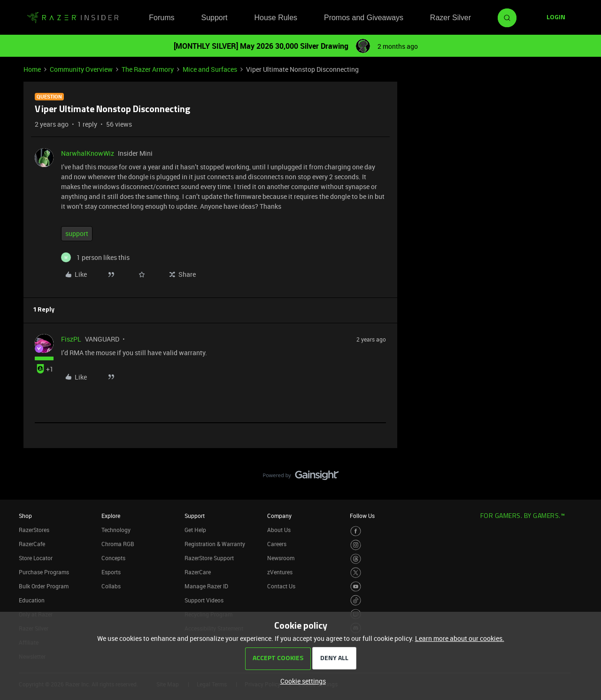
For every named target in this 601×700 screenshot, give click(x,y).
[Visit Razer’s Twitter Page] (356, 573)
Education (32, 600)
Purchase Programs (44, 572)
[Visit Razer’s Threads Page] (356, 559)
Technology (116, 530)
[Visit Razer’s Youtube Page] (356, 587)
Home (32, 69)
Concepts (113, 558)
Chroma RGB (118, 544)
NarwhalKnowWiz (88, 153)
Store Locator (36, 558)
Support (214, 18)
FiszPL (71, 339)
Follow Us (362, 516)
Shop (25, 516)
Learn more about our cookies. (460, 638)
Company (279, 516)
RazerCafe (32, 544)
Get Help (195, 530)
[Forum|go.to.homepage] (73, 18)
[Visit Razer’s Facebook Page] (356, 531)
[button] (556, 18)
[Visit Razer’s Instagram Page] (356, 545)
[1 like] (95, 257)
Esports (111, 572)
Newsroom (281, 558)
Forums (162, 18)
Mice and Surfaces (210, 69)
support (77, 233)
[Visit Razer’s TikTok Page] (356, 600)
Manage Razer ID (206, 586)
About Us (279, 530)
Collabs (111, 586)
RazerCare (198, 572)
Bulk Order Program (44, 586)
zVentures (280, 572)
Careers (277, 544)
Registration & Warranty (215, 544)
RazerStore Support (209, 558)
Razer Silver (451, 18)
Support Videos (204, 600)
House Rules (276, 18)
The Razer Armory (148, 69)
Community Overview (81, 69)
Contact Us (281, 586)
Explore (111, 516)
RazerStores (34, 530)
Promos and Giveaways (364, 18)
